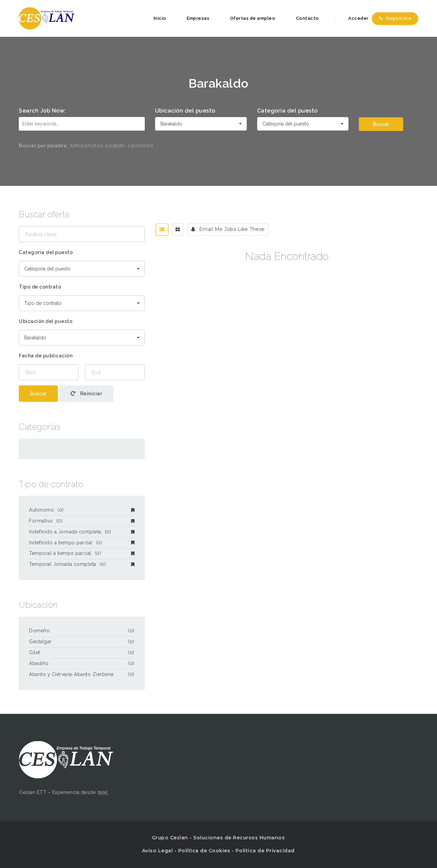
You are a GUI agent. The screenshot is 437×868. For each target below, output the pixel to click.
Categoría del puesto (287, 111)
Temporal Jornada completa (82, 564)
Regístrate (395, 18)
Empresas (198, 18)
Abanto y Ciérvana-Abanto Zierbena (71, 674)
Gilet (35, 652)
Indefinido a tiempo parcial (82, 543)
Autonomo (82, 510)
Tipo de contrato (40, 287)
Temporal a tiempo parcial (82, 553)
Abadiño (39, 663)
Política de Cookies (204, 851)
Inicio (160, 18)
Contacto (307, 18)
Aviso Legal (158, 851)
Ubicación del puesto (185, 111)
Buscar (381, 124)
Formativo (82, 521)
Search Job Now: (42, 111)
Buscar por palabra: (44, 146)
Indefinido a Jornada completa (82, 532)
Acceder (355, 18)
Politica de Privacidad (265, 851)
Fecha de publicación (46, 356)
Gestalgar (40, 642)
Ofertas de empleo (253, 18)
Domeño (39, 631)
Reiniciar (87, 394)
